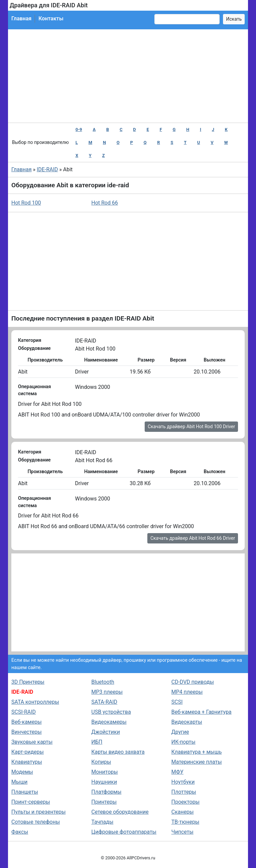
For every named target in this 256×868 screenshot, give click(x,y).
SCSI (177, 702)
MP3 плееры (107, 692)
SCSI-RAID (23, 712)
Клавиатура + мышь (196, 752)
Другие (180, 732)
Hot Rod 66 (105, 203)
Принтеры (104, 802)
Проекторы (185, 802)
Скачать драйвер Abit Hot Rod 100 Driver (191, 427)
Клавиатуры (27, 762)
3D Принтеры (28, 682)
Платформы (106, 792)
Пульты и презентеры (38, 812)
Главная (21, 18)
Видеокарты (187, 722)
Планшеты (25, 792)
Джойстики (106, 732)
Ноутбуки (183, 782)
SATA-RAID (104, 702)
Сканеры (182, 812)
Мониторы (104, 772)
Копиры (101, 762)
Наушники (104, 782)
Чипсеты (182, 832)
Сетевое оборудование (120, 812)
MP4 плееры (187, 692)
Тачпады (102, 822)
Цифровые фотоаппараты (124, 832)
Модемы (22, 772)
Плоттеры (184, 792)
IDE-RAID (47, 169)
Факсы (20, 832)
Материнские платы (196, 762)
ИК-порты (183, 742)
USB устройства (111, 712)
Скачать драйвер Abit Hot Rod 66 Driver (193, 538)
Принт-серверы (31, 802)
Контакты (51, 18)
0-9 (79, 129)
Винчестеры (26, 732)
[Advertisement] (128, 76)
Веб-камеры (26, 722)
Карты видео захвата (118, 752)
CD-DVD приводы (193, 682)
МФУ (177, 772)
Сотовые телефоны (36, 822)
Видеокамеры (109, 722)
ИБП (97, 742)
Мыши (19, 782)
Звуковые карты (32, 742)
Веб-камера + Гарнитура (201, 712)
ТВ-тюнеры (185, 822)
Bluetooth (103, 682)
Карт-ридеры (27, 752)
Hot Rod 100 (26, 203)
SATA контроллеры (35, 702)
